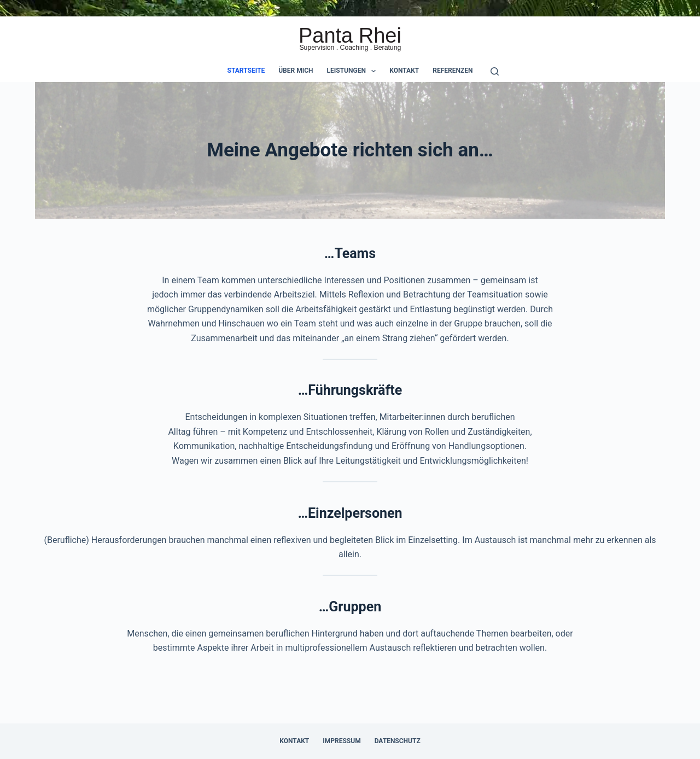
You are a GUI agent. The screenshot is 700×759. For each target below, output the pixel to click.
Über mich (296, 71)
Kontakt (404, 71)
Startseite (246, 71)
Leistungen (354, 71)
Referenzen (453, 71)
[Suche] (495, 71)
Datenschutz (398, 741)
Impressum (342, 741)
